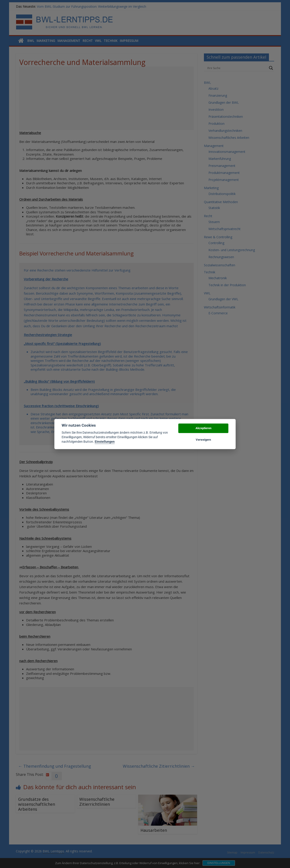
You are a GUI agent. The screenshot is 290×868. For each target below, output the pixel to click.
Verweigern (203, 440)
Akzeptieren (203, 428)
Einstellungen (105, 442)
